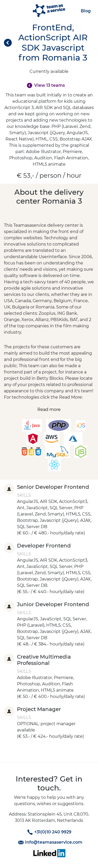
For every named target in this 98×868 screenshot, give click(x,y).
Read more (49, 409)
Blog (86, 11)
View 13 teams (50, 85)
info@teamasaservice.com (50, 842)
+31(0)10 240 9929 (49, 832)
